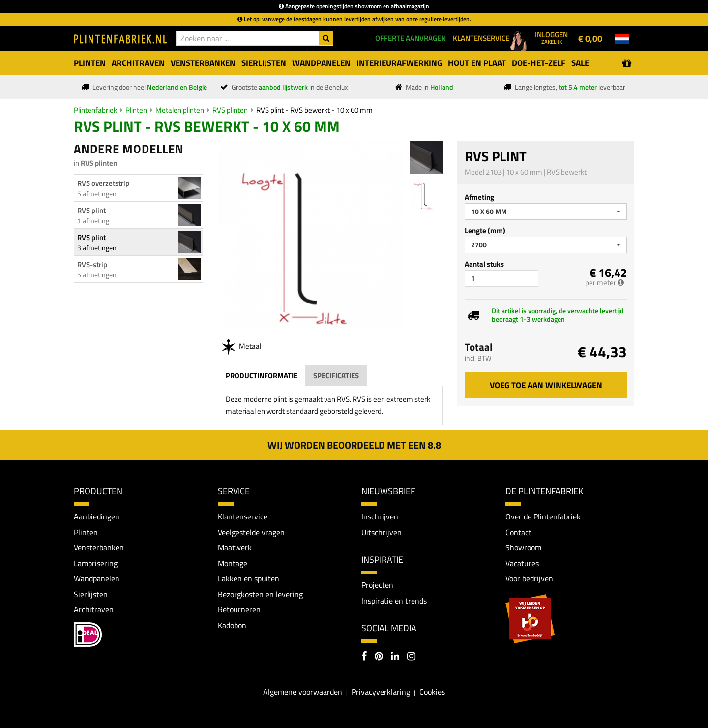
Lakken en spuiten (249, 579)
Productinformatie (262, 376)
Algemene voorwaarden (303, 692)
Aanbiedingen (97, 516)
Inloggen (551, 37)
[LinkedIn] (395, 657)
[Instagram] (411, 657)
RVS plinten (230, 110)
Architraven (94, 610)
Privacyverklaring (381, 692)
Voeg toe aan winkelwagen (546, 385)
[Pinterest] (379, 657)
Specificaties (336, 376)
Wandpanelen (97, 579)
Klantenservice (243, 516)
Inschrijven (380, 516)
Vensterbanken (99, 548)
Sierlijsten (91, 594)
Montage (233, 563)
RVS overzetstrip (103, 183)
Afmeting (479, 197)
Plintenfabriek (95, 110)
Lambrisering (96, 563)
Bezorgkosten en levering (260, 594)
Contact (518, 532)
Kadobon (232, 625)
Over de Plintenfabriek (543, 516)
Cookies (432, 692)
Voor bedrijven (529, 579)
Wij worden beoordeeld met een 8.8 (354, 445)
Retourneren (239, 610)
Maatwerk (235, 548)
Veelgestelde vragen (251, 532)
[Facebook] (364, 657)
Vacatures (522, 563)
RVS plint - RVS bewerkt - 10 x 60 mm (314, 110)
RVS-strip (92, 264)
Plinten (136, 110)
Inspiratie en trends (394, 601)
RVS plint (91, 210)
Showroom (523, 548)
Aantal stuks (484, 264)
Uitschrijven (382, 532)
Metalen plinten (180, 110)
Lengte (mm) (485, 230)
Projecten (377, 585)
